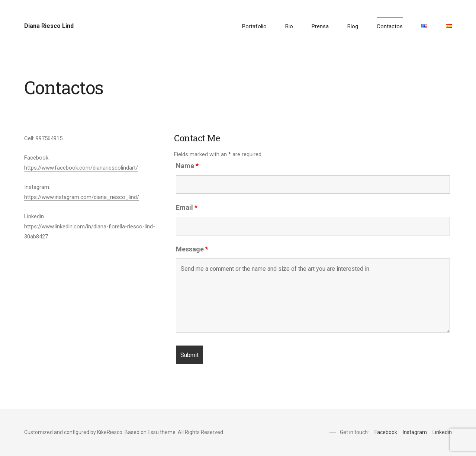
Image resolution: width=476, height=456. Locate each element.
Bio (289, 26)
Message (192, 249)
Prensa (320, 26)
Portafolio (254, 26)
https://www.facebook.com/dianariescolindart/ (81, 168)
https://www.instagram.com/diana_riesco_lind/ (82, 197)
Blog (353, 26)
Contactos (390, 26)
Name (187, 166)
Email (187, 207)
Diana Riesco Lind (49, 26)
